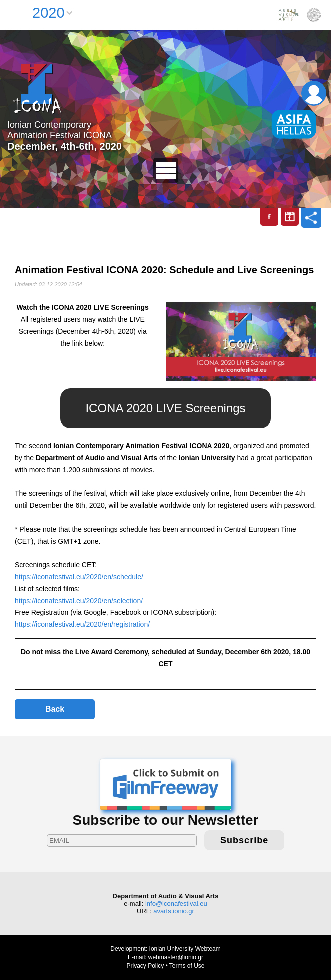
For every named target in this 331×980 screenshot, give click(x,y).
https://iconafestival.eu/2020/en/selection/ (79, 601)
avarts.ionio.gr (174, 911)
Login (314, 93)
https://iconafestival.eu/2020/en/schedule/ (79, 577)
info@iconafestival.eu (176, 903)
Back (55, 709)
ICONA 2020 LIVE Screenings (165, 408)
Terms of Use (187, 966)
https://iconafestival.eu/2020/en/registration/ (82, 624)
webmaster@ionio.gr (176, 957)
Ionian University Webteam (185, 949)
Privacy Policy (145, 966)
